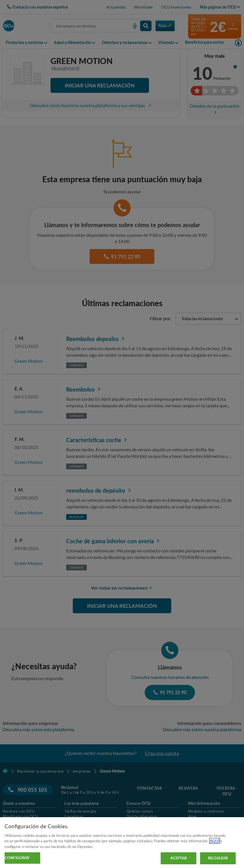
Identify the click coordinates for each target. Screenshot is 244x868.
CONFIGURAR (17, 858)
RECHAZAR (218, 858)
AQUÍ (215, 841)
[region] (122, 843)
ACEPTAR (179, 858)
